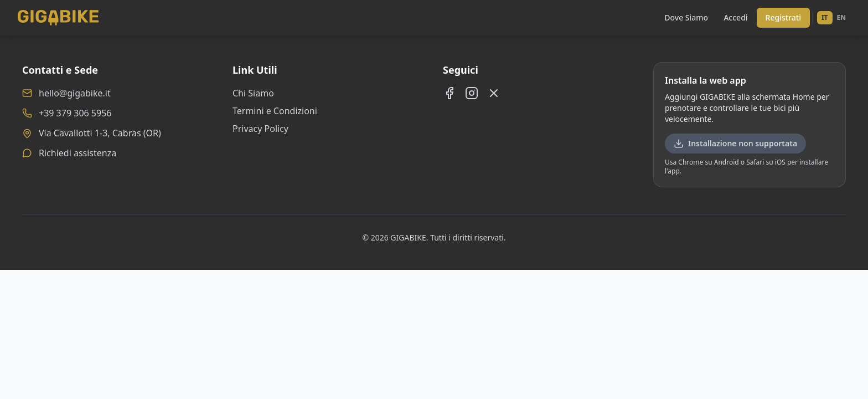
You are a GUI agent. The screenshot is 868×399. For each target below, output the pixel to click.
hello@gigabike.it (75, 93)
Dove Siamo (686, 17)
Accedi (735, 17)
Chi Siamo (253, 93)
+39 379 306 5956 (75, 113)
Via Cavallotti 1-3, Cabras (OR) (100, 133)
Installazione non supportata (735, 143)
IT (825, 17)
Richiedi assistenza (77, 153)
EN (841, 17)
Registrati (783, 17)
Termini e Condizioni (275, 111)
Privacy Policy (260, 129)
